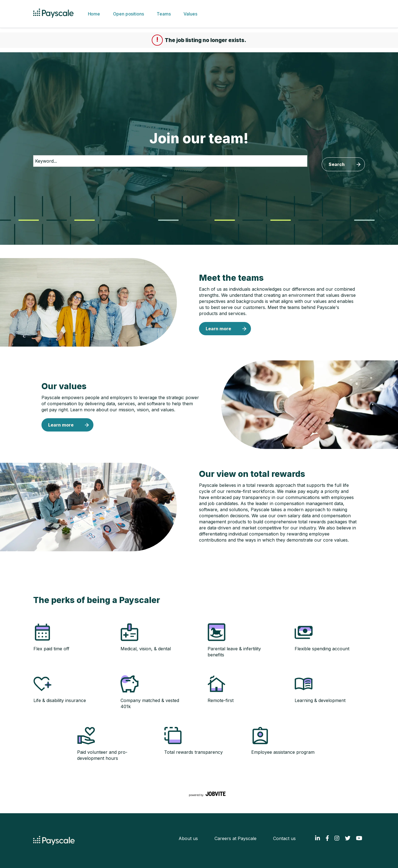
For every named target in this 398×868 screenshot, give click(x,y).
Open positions (128, 14)
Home (94, 14)
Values (190, 14)
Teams (164, 14)
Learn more (218, 329)
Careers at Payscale (235, 838)
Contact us (284, 838)
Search (337, 164)
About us (188, 838)
